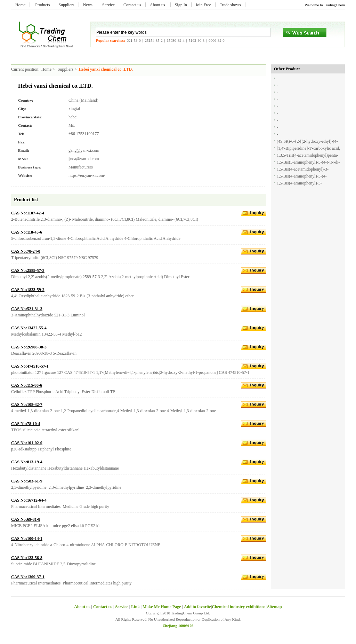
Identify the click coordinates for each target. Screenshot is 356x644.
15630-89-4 (175, 40)
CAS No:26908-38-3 (29, 347)
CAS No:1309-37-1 (28, 577)
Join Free (203, 5)
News (88, 5)
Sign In (181, 5)
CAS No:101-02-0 (27, 443)
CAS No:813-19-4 (27, 462)
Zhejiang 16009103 (178, 626)
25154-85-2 (153, 40)
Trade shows (230, 5)
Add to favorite (197, 607)
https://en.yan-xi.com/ (87, 175)
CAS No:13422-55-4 (29, 328)
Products (42, 5)
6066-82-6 (217, 40)
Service (108, 5)
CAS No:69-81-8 (26, 519)
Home (20, 5)
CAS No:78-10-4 (26, 424)
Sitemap (275, 607)
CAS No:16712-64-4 (29, 500)
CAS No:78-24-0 (26, 251)
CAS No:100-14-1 (27, 539)
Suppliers (66, 5)
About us (158, 5)
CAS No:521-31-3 (27, 309)
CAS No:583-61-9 (27, 481)
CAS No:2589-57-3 (28, 270)
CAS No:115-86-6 (27, 385)
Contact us (132, 5)
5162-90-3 (196, 40)
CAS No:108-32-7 (27, 405)
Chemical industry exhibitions (239, 607)
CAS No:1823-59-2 (28, 290)
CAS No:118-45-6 (27, 232)
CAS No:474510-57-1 (30, 366)
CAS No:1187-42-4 (28, 213)
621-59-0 (133, 40)
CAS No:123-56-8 (27, 558)
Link (135, 607)
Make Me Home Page (162, 607)
